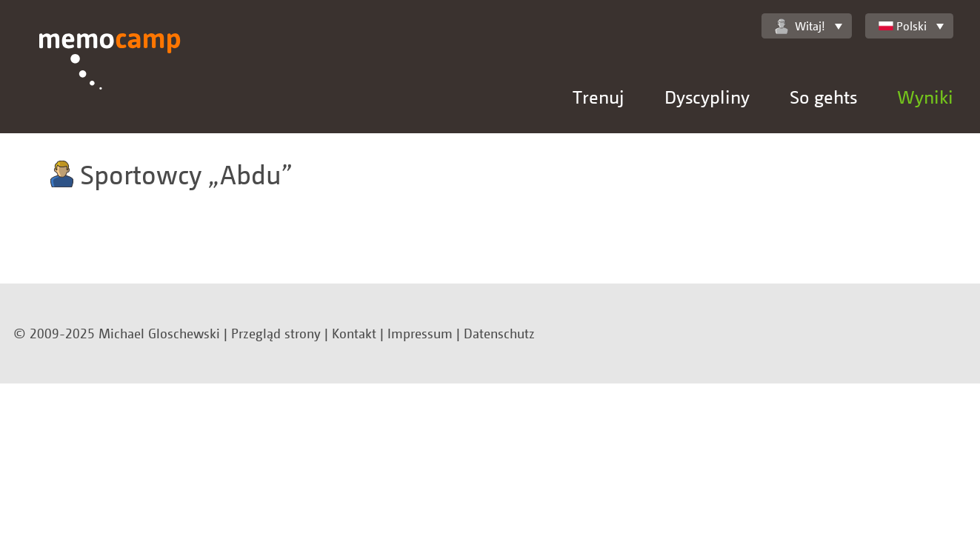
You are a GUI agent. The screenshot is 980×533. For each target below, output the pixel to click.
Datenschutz (499, 333)
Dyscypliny (707, 97)
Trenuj (599, 97)
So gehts (823, 97)
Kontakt (354, 333)
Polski (903, 26)
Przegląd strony (276, 333)
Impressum (420, 333)
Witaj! (800, 26)
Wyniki (925, 97)
